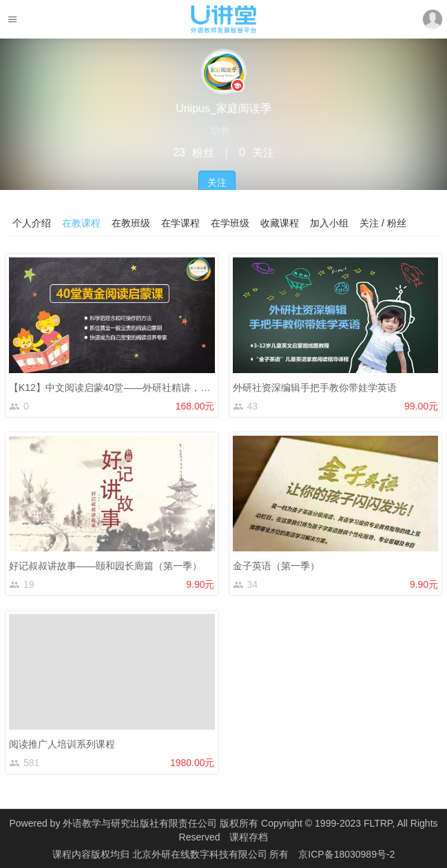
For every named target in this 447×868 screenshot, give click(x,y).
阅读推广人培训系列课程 (62, 744)
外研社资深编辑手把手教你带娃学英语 (315, 388)
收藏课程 (280, 223)
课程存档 (249, 837)
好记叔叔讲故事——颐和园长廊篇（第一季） (105, 566)
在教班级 (131, 223)
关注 (217, 182)
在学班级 (230, 223)
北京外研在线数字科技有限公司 (201, 854)
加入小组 (329, 223)
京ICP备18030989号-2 (346, 854)
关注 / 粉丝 (383, 223)
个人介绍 (32, 223)
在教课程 (81, 223)
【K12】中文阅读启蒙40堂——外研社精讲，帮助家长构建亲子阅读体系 (163, 388)
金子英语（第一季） (276, 566)
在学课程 (180, 223)
